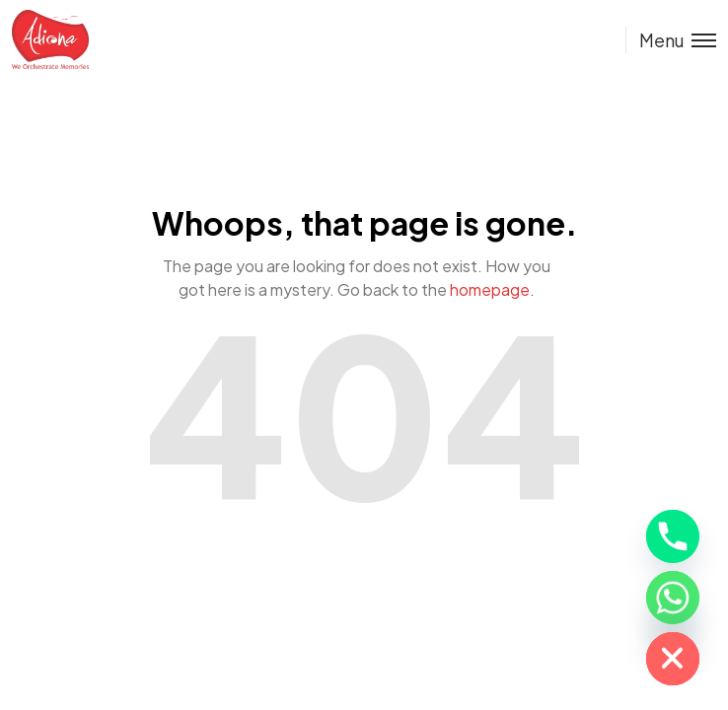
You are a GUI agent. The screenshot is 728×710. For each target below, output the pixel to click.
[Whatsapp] (673, 598)
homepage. (492, 289)
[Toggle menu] (671, 40)
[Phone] (673, 536)
